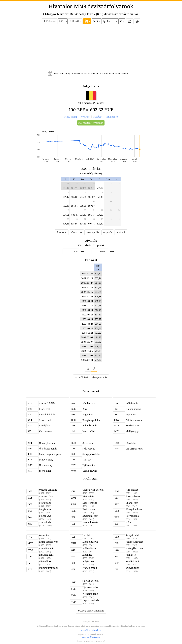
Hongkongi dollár (92, 420)
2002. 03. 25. (87, 292)
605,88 (74, 197)
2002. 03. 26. (87, 287)
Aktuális (75, 21)
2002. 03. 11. (88, 333)
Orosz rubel (89, 443)
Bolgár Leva (45, 516)
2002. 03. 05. (87, 351)
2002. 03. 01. (87, 360)
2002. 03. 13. (88, 324)
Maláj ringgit (133, 431)
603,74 (91, 224)
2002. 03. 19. (87, 310)
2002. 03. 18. (87, 315)
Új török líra (89, 465)
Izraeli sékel (89, 431)
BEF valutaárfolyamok (91, 123)
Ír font (129, 522)
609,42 (91, 188)
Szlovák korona (91, 581)
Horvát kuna (132, 516)
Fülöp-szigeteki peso (50, 454)
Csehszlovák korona (93, 490)
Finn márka (132, 490)
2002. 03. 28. (87, 278)
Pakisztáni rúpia (134, 542)
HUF (112, 251)
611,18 (100, 197)
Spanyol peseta (90, 522)
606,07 (91, 197)
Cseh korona (46, 431)
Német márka (90, 503)
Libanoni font (46, 555)
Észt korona (89, 509)
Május (108, 232)
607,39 (83, 215)
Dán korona (89, 403)
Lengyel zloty (46, 460)
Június (121, 232)
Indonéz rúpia (90, 426)
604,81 (83, 224)
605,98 (74, 224)
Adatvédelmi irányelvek (91, 630)
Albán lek (87, 555)
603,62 (100, 224)
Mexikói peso (133, 426)
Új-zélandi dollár (48, 449)
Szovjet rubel (132, 535)
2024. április (93, 232)
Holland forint (90, 548)
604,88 (100, 215)
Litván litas (45, 561)
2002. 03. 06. (87, 346)
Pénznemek (112, 117)
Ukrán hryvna (90, 471)
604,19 (66, 188)
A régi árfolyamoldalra (91, 611)
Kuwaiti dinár (47, 548)
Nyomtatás (100, 377)
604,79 (74, 188)
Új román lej (46, 465)
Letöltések (82, 377)
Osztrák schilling (48, 490)
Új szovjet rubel (91, 587)
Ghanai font (132, 503)
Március (77, 232)
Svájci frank (45, 420)
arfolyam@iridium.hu (91, 637)
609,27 (91, 206)
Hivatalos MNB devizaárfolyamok (91, 6)
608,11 (83, 188)
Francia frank (133, 496)
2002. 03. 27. (87, 283)
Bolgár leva (45, 509)
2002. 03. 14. (87, 319)
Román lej (131, 555)
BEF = (83, 251)
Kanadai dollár (47, 415)
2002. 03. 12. (87, 328)
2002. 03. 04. (87, 356)
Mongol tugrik (90, 542)
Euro (85, 409)
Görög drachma (134, 509)
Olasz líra (44, 535)
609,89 (100, 188)
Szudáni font (132, 561)
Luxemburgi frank (49, 568)
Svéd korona (89, 449)
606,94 (74, 206)
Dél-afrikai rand (134, 449)
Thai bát (87, 460)
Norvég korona (47, 443)
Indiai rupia (132, 403)
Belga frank (45, 503)
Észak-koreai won (49, 542)
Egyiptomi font (90, 516)
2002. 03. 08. (87, 337)
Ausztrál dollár (47, 403)
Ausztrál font (46, 496)
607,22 (66, 206)
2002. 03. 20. (87, 305)
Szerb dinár (45, 471)
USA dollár (131, 443)
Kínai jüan (45, 426)
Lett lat (86, 535)
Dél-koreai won (134, 420)
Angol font (88, 415)
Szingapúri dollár (92, 454)
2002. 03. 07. (87, 342)
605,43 (91, 215)
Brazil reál (45, 409)
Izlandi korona (133, 409)
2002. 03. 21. (87, 301)
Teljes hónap (71, 117)
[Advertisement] (14, 48)
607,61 (66, 215)
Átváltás (85, 117)
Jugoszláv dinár (91, 600)
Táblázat (98, 117)
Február (62, 232)
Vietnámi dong (90, 594)
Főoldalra (50, 21)
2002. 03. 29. (87, 274)
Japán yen (131, 415)
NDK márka (89, 496)
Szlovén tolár (133, 568)
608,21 (83, 206)
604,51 (83, 197)
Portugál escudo (134, 548)
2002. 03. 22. (87, 296)
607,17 (66, 197)
